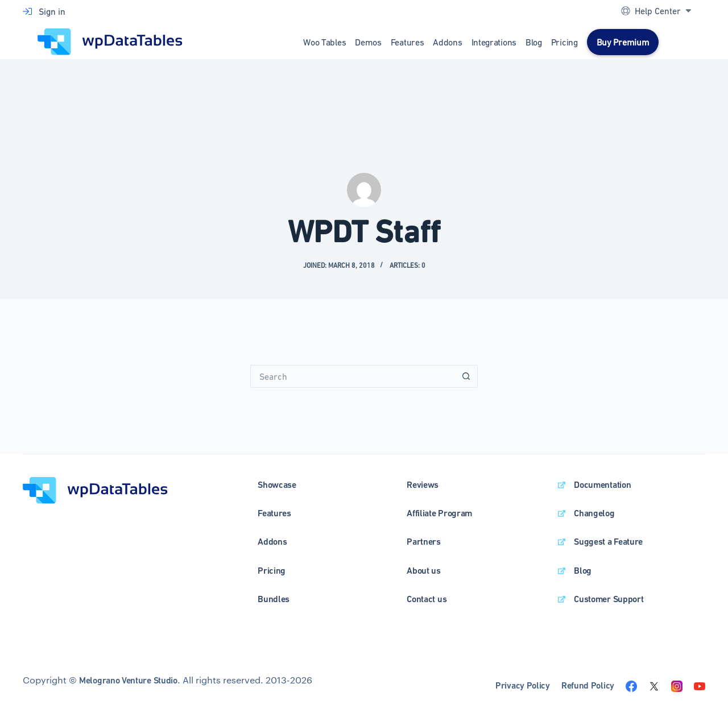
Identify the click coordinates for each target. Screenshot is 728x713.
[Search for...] (353, 376)
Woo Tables (324, 42)
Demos (368, 42)
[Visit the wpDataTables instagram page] (677, 685)
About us (424, 571)
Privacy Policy (523, 685)
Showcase (277, 485)
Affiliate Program (439, 513)
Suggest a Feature (608, 542)
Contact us (427, 599)
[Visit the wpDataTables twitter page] (654, 685)
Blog (534, 42)
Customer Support (609, 599)
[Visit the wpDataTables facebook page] (631, 685)
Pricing (564, 42)
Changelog (594, 513)
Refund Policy (588, 685)
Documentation (602, 485)
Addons (447, 42)
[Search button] (466, 376)
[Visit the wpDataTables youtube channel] (700, 685)
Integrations (494, 42)
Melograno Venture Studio (128, 680)
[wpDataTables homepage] (95, 489)
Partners (424, 542)
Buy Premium (623, 42)
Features (408, 42)
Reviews (423, 485)
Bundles (274, 599)
